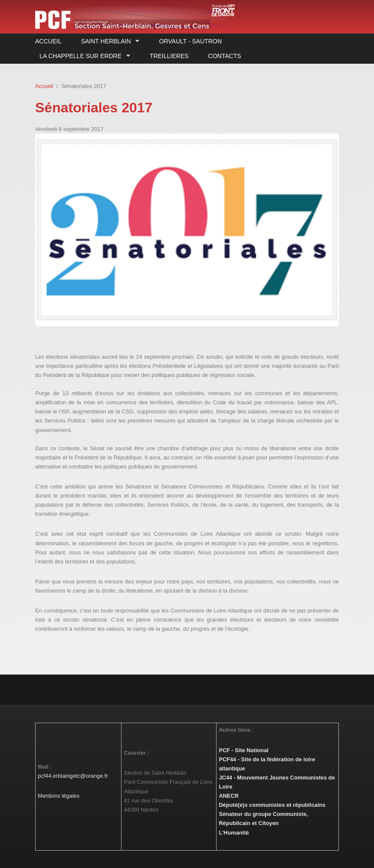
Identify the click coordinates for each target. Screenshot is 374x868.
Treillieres (169, 56)
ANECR (229, 796)
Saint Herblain (108, 41)
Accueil (48, 41)
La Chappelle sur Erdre (83, 56)
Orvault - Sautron (190, 41)
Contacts (225, 56)
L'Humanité (234, 833)
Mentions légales (59, 796)
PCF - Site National (243, 750)
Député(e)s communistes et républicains (272, 805)
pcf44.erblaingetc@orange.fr (73, 776)
